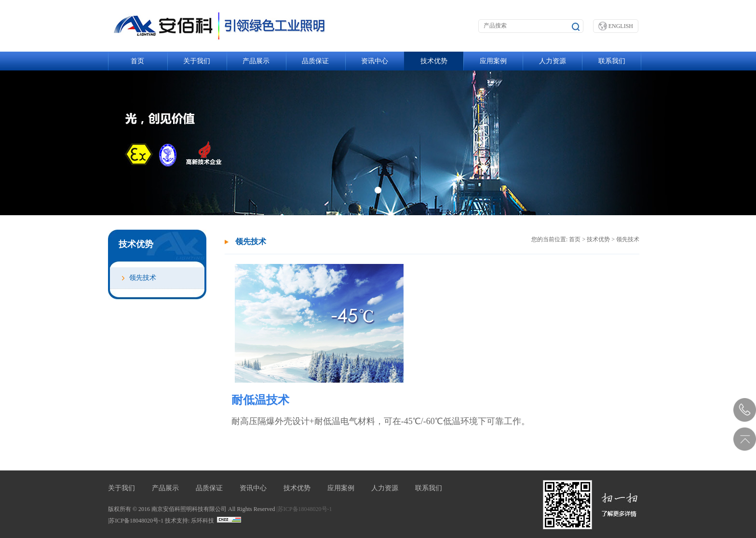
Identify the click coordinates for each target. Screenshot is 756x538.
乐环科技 (202, 521)
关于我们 (197, 61)
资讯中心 (375, 61)
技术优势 (434, 61)
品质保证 (315, 61)
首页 (137, 61)
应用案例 (493, 61)
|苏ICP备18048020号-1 (304, 509)
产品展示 (256, 61)
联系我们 (612, 61)
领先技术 (143, 278)
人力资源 (553, 61)
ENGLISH (616, 26)
